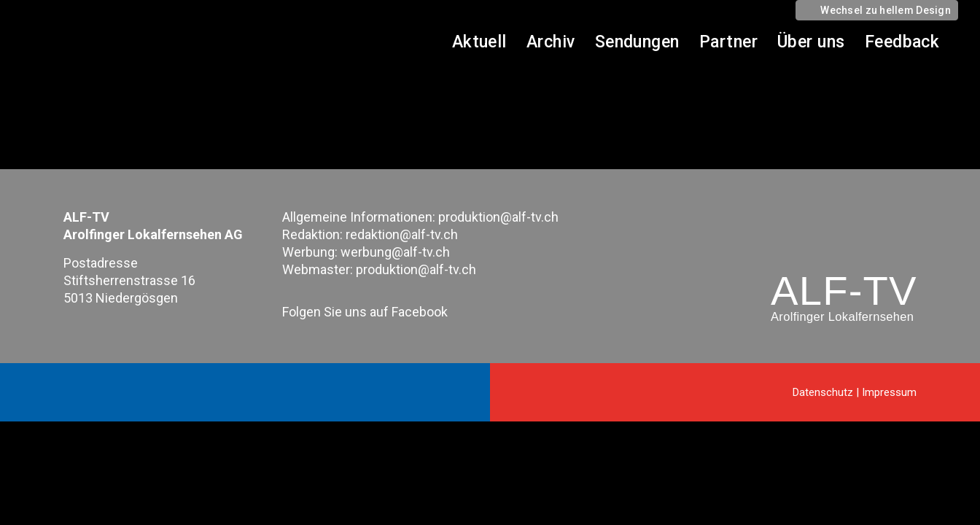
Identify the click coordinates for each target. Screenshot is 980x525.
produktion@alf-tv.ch (498, 217)
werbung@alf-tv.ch (395, 252)
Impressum (889, 392)
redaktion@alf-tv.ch (402, 234)
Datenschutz (823, 392)
